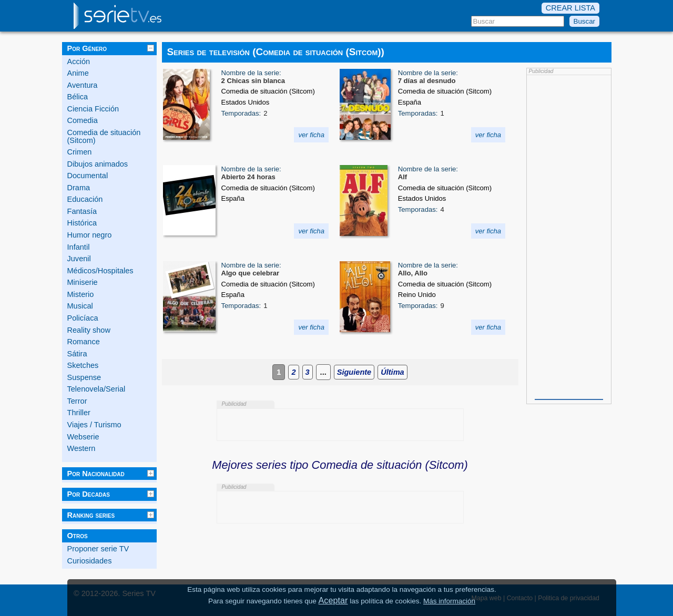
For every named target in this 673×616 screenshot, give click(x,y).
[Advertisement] (569, 236)
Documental (88, 176)
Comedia (83, 120)
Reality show (89, 330)
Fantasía (82, 211)
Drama (79, 188)
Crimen (80, 152)
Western (81, 448)
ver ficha (311, 135)
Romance (84, 342)
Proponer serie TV (98, 549)
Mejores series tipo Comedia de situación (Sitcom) (340, 465)
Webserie (83, 437)
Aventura (83, 85)
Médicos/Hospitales (100, 271)
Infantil (79, 247)
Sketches (83, 365)
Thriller (79, 413)
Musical (80, 306)
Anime (78, 73)
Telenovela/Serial (96, 389)
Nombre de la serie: (251, 73)
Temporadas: (241, 113)
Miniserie (83, 282)
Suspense (84, 377)
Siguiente (354, 372)
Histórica (82, 223)
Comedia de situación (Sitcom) (104, 136)
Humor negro (90, 235)
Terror (77, 401)
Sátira (77, 354)
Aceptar (333, 600)
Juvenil (79, 259)
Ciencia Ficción (93, 109)
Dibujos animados (98, 164)
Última (392, 372)
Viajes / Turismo (94, 425)
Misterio (81, 294)
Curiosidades (90, 561)
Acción (79, 61)
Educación (85, 199)
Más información (449, 601)
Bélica (78, 97)
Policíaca (83, 318)
